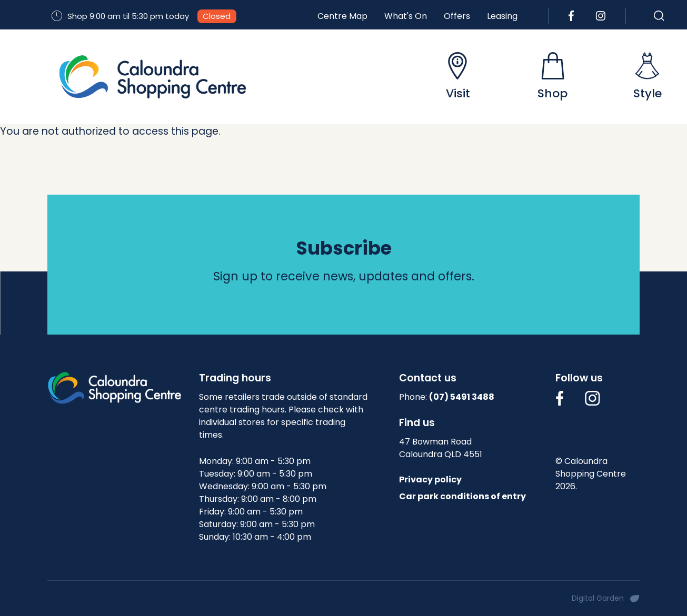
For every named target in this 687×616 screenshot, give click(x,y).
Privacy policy (430, 479)
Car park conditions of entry (462, 496)
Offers (457, 16)
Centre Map (342, 16)
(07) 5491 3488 (462, 397)
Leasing (502, 16)
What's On (406, 16)
